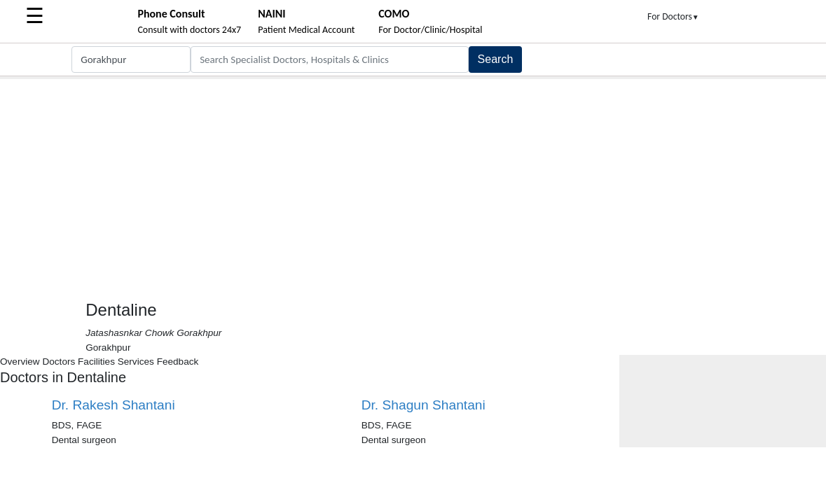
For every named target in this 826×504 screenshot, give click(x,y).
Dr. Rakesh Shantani (113, 405)
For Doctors (673, 16)
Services (136, 362)
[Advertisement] (413, 184)
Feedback (178, 362)
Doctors (58, 362)
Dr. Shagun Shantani (424, 405)
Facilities (96, 362)
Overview (20, 362)
